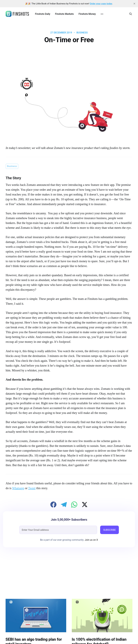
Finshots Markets (64, 14)
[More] (102, 14)
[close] (134, 4)
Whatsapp (18, 488)
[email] (58, 530)
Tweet (32, 488)
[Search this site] (131, 14)
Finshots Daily (43, 14)
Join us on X (91, 540)
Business (82, 33)
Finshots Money (87, 14)
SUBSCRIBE (109, 530)
